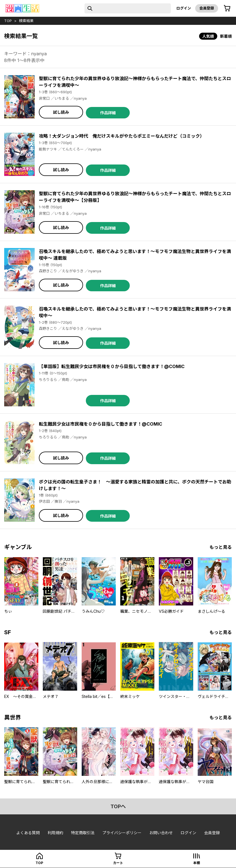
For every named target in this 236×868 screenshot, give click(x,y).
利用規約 (55, 833)
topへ (118, 806)
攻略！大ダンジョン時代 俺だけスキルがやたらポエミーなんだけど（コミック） (122, 136)
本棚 (197, 863)
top (8, 21)
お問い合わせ (161, 833)
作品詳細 (108, 113)
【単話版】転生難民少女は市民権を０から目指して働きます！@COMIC (112, 366)
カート (118, 863)
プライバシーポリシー (122, 833)
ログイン (184, 8)
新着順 (226, 36)
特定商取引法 (83, 833)
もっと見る (221, 547)
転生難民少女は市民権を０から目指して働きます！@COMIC (101, 424)
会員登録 (207, 8)
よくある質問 (28, 833)
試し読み (61, 112)
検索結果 (26, 21)
